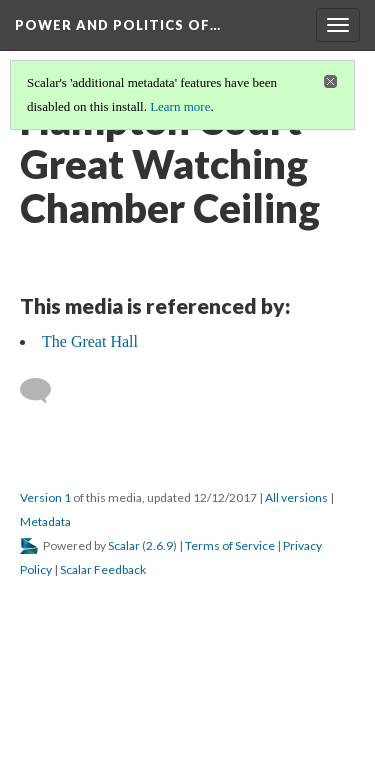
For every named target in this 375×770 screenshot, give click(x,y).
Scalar (124, 545)
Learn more (180, 106)
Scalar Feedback (103, 569)
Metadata (45, 521)
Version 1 (45, 497)
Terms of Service (230, 545)
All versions (296, 497)
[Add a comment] (44, 391)
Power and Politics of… (118, 25)
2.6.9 (159, 545)
